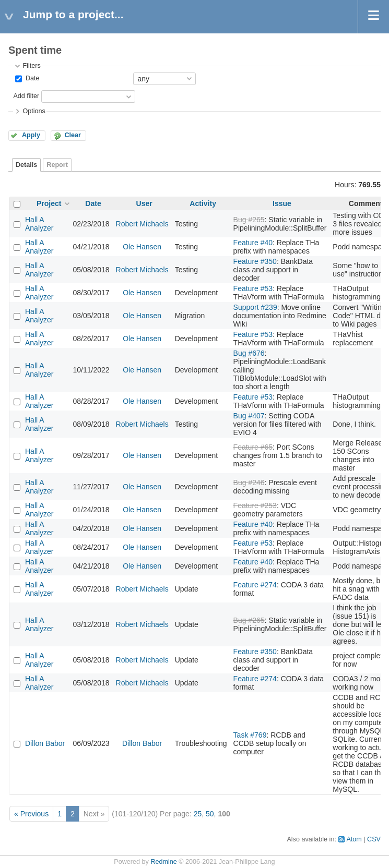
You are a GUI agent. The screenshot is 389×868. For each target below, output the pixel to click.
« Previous (31, 814)
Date (31, 78)
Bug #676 (249, 353)
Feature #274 (255, 585)
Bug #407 (249, 416)
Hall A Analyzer (39, 224)
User (144, 203)
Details (26, 165)
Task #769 (250, 735)
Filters (31, 66)
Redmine (163, 862)
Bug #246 (249, 483)
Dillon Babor (45, 743)
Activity (203, 203)
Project (49, 203)
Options (34, 111)
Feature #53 (253, 288)
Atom (354, 839)
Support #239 (255, 307)
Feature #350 (255, 261)
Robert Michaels (142, 224)
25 (198, 814)
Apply (31, 135)
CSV (374, 839)
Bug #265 (249, 220)
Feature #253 (255, 505)
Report (57, 165)
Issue (282, 203)
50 (210, 814)
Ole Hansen (142, 247)
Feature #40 (253, 243)
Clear (73, 135)
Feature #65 (253, 447)
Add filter (26, 96)
